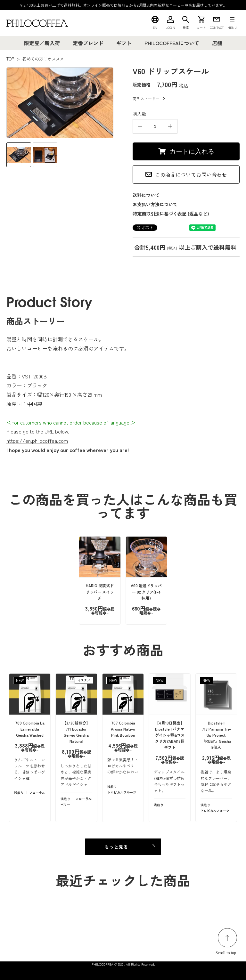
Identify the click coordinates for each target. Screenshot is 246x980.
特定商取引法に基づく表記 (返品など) (171, 214)
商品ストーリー (146, 98)
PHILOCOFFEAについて (172, 43)
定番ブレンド (88, 43)
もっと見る (116, 847)
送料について (146, 195)
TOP (10, 59)
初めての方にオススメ (43, 59)
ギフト (124, 43)
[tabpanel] (60, 103)
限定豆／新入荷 (42, 43)
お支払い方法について (155, 204)
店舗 (217, 43)
